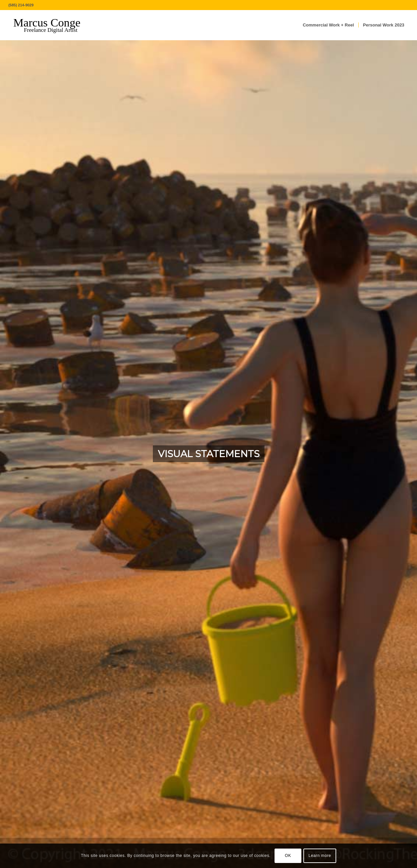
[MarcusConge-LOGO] (52, 25)
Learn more (320, 856)
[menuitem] (328, 25)
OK (288, 856)
